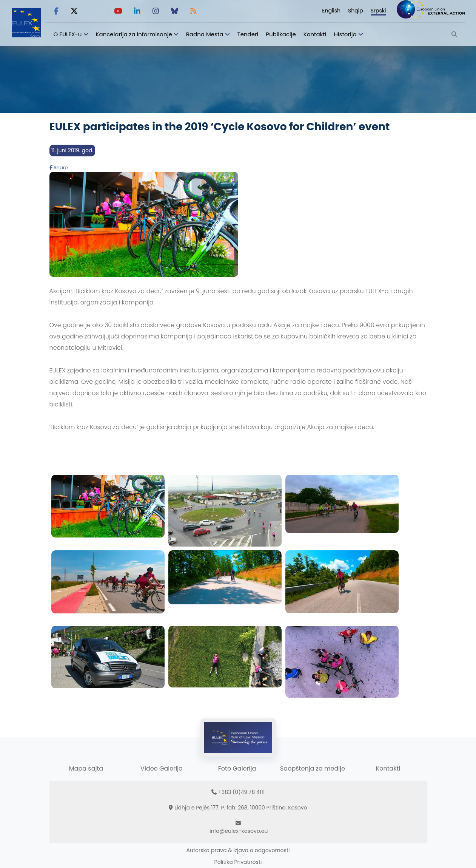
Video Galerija (162, 768)
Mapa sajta (86, 768)
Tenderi (248, 34)
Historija (345, 34)
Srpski (378, 11)
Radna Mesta (205, 34)
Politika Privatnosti (238, 862)
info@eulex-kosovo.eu (239, 831)
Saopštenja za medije (313, 768)
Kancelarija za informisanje (135, 34)
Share (59, 168)
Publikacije (281, 34)
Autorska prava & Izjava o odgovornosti (238, 850)
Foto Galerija (237, 768)
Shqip (356, 11)
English (331, 11)
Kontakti (315, 34)
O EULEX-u (68, 34)
